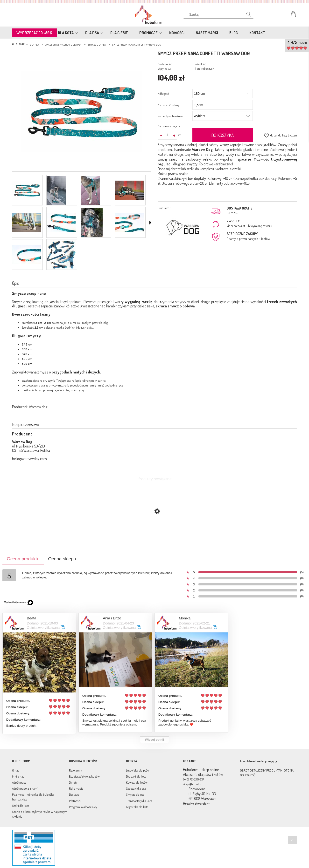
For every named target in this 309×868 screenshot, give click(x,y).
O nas (15, 770)
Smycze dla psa (135, 794)
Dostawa (74, 794)
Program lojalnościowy (83, 807)
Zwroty (73, 782)
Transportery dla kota (139, 801)
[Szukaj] (246, 16)
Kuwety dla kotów (137, 782)
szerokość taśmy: (169, 105)
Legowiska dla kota (137, 807)
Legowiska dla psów (138, 770)
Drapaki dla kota (136, 776)
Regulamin (76, 770)
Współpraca (19, 782)
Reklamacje (76, 788)
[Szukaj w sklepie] (220, 14)
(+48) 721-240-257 (194, 779)
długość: (164, 94)
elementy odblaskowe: (171, 116)
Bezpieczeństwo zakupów (84, 776)
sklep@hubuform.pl (195, 784)
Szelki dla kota (21, 806)
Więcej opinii (154, 740)
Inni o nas (18, 776)
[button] (150, 223)
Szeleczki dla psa (136, 788)
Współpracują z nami (25, 788)
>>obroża (222, 169)
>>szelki (235, 169)
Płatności (75, 801)
